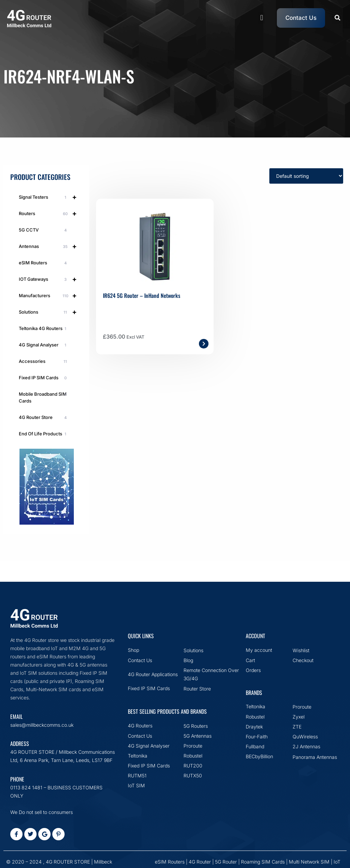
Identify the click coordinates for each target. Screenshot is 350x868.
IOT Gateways (51, 279)
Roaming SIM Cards (263, 862)
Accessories (44, 361)
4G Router (200, 862)
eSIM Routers (44, 263)
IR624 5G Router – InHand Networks (142, 295)
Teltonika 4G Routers (44, 329)
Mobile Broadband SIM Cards (44, 397)
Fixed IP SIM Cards (44, 378)
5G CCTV (44, 230)
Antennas (51, 246)
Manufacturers (51, 295)
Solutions (51, 312)
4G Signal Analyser (44, 345)
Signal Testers (51, 197)
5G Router (226, 862)
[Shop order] (306, 176)
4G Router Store (44, 418)
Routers (51, 213)
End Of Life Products (44, 434)
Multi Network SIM (309, 862)
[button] (262, 18)
